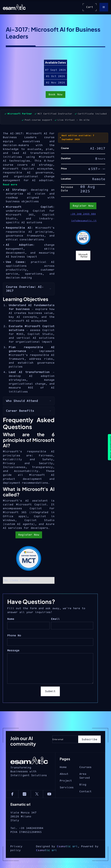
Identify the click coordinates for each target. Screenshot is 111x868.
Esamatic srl (67, 861)
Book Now (55, 96)
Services (67, 798)
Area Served (85, 787)
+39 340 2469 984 (83, 214)
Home (63, 778)
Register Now (29, 535)
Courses (85, 778)
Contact (85, 802)
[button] (104, 7)
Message (13, 651)
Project (66, 792)
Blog (83, 795)
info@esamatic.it (84, 221)
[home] (14, 7)
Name (11, 619)
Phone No (14, 636)
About (64, 785)
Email (55, 619)
